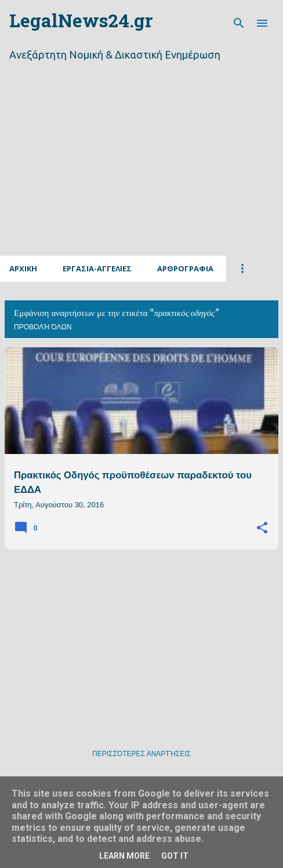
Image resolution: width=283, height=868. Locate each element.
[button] (262, 528)
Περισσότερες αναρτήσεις (141, 754)
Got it (175, 856)
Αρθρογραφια (185, 268)
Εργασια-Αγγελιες (97, 268)
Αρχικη (23, 268)
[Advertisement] (141, 173)
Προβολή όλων (43, 327)
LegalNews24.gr (81, 23)
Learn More (124, 856)
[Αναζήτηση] (239, 23)
